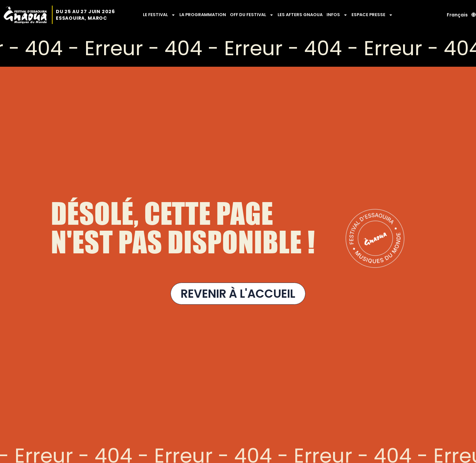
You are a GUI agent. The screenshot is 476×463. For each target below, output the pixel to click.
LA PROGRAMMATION (203, 15)
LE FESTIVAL (159, 15)
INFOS (337, 15)
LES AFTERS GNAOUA (300, 15)
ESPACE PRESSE (372, 15)
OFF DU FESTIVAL (252, 15)
